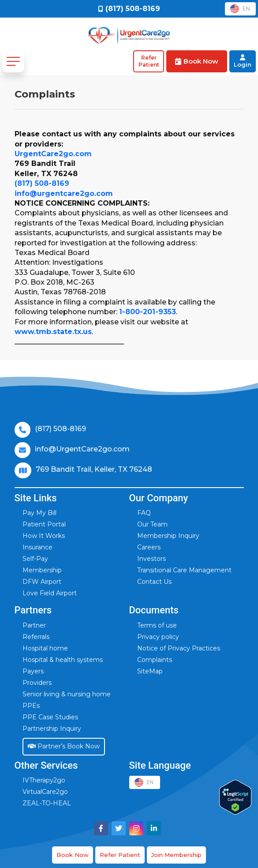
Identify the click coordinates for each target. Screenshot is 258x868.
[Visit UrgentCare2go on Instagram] (136, 828)
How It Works (44, 536)
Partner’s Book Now (64, 746)
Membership (42, 570)
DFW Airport (42, 582)
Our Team (152, 524)
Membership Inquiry (168, 536)
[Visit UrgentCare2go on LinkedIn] (154, 828)
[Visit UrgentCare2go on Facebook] (101, 828)
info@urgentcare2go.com (64, 194)
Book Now (73, 855)
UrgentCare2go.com (53, 154)
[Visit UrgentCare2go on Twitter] (119, 828)
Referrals (36, 637)
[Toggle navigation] (13, 61)
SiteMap (150, 671)
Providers (37, 683)
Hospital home (45, 648)
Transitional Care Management (184, 570)
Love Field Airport (50, 593)
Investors (151, 559)
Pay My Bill (39, 513)
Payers (33, 671)
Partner (34, 625)
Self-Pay (35, 559)
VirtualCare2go (45, 792)
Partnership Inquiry (52, 729)
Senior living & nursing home (67, 694)
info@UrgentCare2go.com (82, 449)
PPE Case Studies (50, 717)
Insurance (37, 547)
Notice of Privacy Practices (179, 648)
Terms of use (157, 625)
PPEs (31, 706)
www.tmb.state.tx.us (53, 332)
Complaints (155, 660)
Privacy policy (158, 637)
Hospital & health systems (63, 660)
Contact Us (154, 582)
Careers (149, 547)
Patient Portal (44, 524)
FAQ (144, 513)
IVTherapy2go (44, 780)
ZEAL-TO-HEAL (47, 803)
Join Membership (176, 855)
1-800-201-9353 (148, 312)
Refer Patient (120, 855)
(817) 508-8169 (42, 183)
